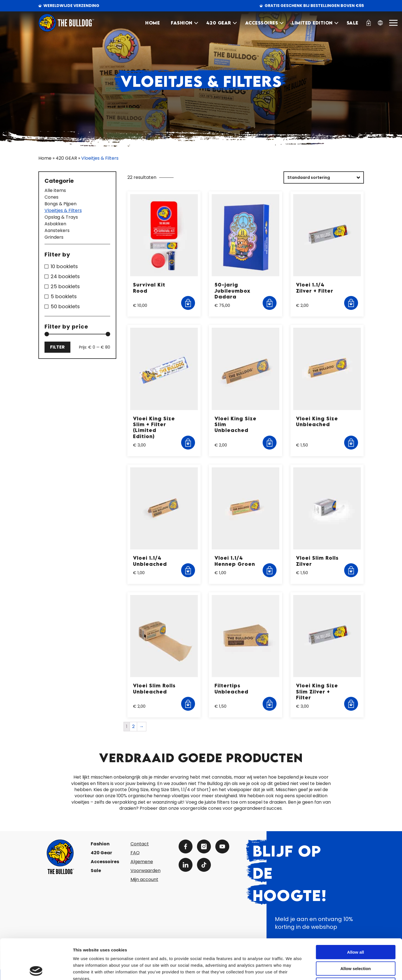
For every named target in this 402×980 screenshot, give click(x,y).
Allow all (356, 912)
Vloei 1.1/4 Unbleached (150, 561)
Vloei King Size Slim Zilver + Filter (317, 692)
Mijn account (144, 879)
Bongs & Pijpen (61, 204)
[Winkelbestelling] (324, 177)
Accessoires (105, 862)
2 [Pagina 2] (133, 726)
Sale (96, 871)
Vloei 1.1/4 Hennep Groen (235, 561)
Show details (292, 969)
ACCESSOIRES (262, 23)
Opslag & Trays (61, 217)
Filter (57, 347)
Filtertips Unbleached (231, 688)
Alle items (55, 191)
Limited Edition (312, 23)
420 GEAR (219, 23)
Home (45, 158)
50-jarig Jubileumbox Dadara (232, 291)
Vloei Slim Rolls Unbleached (154, 688)
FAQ (135, 853)
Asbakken (55, 224)
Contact (140, 844)
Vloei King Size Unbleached (317, 421)
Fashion (100, 844)
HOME (152, 23)
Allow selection (355, 928)
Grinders (54, 237)
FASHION (182, 23)
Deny (356, 945)
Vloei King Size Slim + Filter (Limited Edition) (154, 427)
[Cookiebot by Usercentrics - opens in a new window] (36, 969)
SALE (352, 23)
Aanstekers (57, 231)
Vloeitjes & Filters (63, 211)
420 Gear (101, 853)
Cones (51, 197)
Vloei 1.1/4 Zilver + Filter (315, 288)
